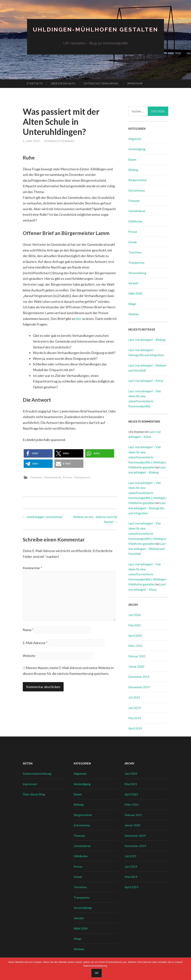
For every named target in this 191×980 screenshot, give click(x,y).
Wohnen (134, 314)
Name (28, 630)
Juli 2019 (134, 697)
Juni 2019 (134, 708)
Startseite (35, 83)
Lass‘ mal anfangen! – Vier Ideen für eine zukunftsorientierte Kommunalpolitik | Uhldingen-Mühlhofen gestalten (148, 457)
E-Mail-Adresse (35, 643)
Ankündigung (137, 149)
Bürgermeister (138, 180)
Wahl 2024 (135, 293)
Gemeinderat (53, 477)
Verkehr (133, 283)
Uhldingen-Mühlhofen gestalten (95, 30)
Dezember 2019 (139, 677)
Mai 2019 (135, 718)
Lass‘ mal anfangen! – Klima (146, 381)
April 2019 (135, 728)
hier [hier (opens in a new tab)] (79, 319)
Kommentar (32, 568)
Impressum (135, 83)
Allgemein (135, 139)
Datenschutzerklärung (101, 83)
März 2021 (136, 646)
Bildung (133, 170)
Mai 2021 (135, 625)
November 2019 (139, 687)
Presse (68, 477)
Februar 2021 (137, 656)
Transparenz (82, 477)
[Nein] (186, 969)
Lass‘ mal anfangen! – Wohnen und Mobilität (147, 549)
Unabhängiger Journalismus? (43, 517)
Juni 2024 (134, 615)
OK (97, 973)
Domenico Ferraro (60, 141)
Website (29, 656)
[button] (38, 453)
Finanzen (36, 477)
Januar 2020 (136, 666)
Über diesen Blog (63, 83)
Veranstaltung (137, 273)
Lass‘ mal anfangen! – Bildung (147, 340)
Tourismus (135, 252)
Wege (132, 304)
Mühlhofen (135, 221)
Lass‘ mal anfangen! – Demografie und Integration (147, 508)
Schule (132, 242)
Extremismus (137, 190)
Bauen (132, 159)
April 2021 (135, 635)
